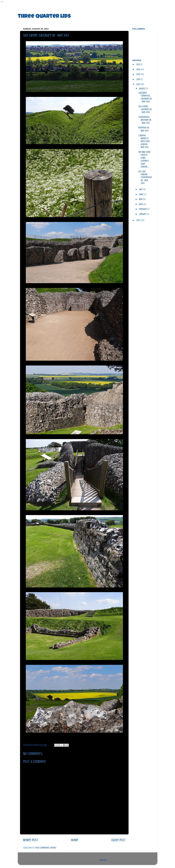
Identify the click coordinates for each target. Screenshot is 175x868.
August (142, 89)
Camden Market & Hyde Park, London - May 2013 (144, 141)
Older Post (118, 840)
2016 (138, 69)
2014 (138, 79)
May (141, 199)
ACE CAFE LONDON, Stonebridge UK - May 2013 (145, 177)
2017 (138, 64)
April (141, 204)
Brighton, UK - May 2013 (144, 129)
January (143, 214)
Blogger (103, 860)
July (141, 189)
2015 (138, 74)
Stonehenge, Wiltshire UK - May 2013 (145, 120)
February (143, 209)
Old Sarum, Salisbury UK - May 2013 (145, 109)
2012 (138, 220)
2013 (138, 84)
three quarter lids (44, 17)
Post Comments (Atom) (46, 848)
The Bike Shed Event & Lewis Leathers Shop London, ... (144, 159)
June (141, 194)
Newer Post (31, 840)
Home (75, 840)
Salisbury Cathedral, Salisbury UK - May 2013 (145, 97)
